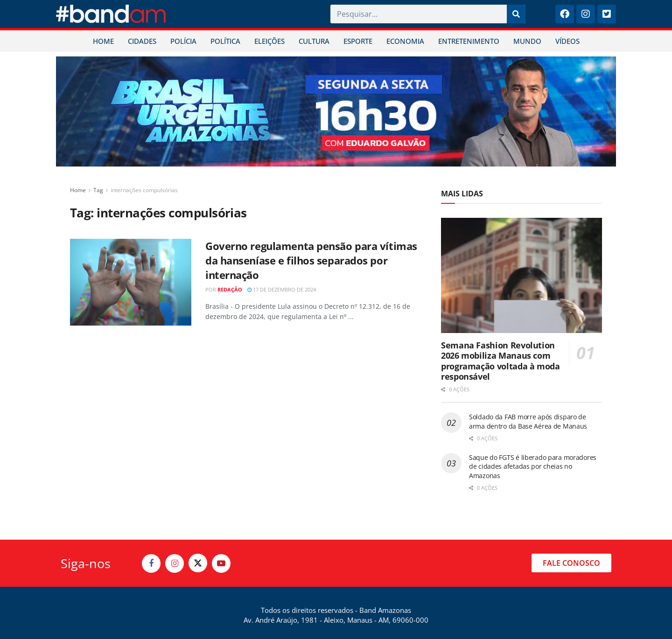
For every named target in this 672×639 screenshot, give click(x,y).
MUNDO (527, 41)
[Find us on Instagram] (175, 563)
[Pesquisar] (516, 14)
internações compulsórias (144, 190)
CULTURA (314, 41)
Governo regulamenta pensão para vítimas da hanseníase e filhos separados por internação (311, 260)
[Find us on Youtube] (221, 563)
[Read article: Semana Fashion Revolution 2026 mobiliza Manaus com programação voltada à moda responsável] (521, 275)
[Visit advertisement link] (336, 111)
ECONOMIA (405, 41)
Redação (230, 289)
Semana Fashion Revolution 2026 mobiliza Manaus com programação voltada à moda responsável (500, 361)
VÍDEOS (567, 41)
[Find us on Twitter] (198, 563)
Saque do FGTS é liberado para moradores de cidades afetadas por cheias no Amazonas (533, 466)
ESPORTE (358, 41)
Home (78, 190)
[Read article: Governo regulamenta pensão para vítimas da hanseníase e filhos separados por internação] (131, 282)
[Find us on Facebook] (151, 563)
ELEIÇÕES (269, 41)
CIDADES (142, 41)
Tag (98, 190)
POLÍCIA (183, 41)
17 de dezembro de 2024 (282, 289)
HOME (103, 41)
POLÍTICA (225, 41)
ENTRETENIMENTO (469, 41)
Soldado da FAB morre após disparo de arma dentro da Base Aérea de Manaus (528, 421)
